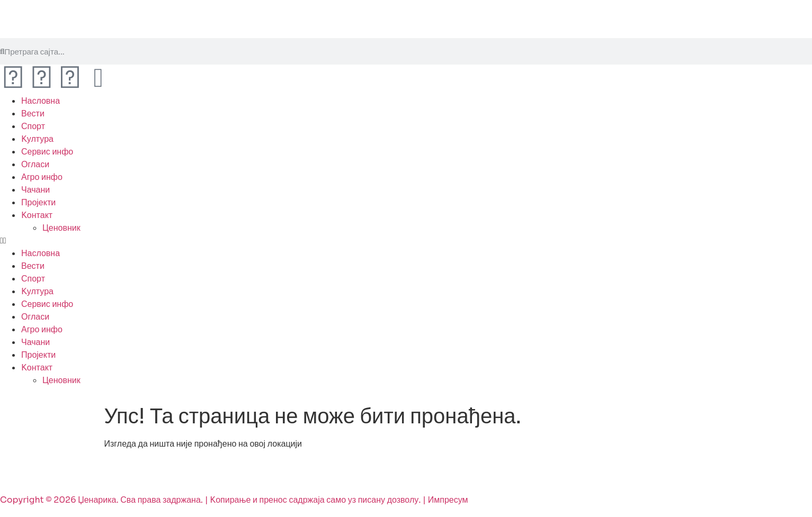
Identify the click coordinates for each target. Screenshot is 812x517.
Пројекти (38, 202)
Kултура (37, 139)
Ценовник (61, 228)
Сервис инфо (47, 152)
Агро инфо (42, 177)
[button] (406, 241)
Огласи (35, 164)
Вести (33, 114)
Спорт (33, 126)
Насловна (41, 101)
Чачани (35, 190)
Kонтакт (37, 215)
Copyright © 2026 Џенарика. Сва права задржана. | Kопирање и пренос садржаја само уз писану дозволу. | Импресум (234, 500)
